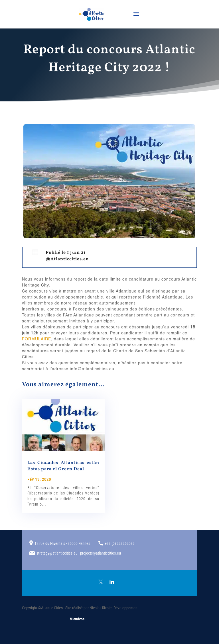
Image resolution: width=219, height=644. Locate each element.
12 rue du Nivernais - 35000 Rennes (62, 543)
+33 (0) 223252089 (120, 543)
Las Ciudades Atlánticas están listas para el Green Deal (63, 466)
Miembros (77, 619)
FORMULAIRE (36, 339)
